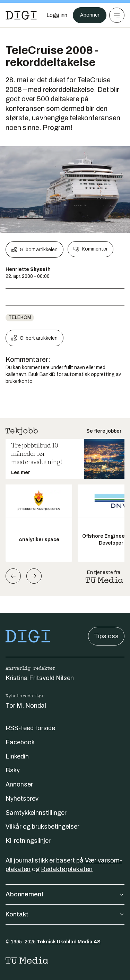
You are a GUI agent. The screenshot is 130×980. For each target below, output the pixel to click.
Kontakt (65, 914)
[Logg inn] (57, 15)
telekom (20, 317)
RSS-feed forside (30, 728)
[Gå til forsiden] (21, 15)
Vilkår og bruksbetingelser (42, 827)
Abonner (90, 15)
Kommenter (90, 249)
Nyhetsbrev (22, 799)
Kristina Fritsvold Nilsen (40, 678)
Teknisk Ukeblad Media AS (69, 942)
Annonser (19, 784)
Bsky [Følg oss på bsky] (13, 770)
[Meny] (117, 15)
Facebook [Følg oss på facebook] (20, 742)
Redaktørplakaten (67, 869)
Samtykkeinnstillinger (36, 813)
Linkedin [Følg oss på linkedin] (17, 756)
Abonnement (65, 894)
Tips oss (106, 636)
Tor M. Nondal (26, 706)
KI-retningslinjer (28, 841)
